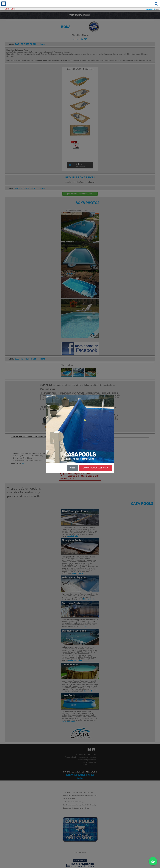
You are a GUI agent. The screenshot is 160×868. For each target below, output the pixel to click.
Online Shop (10, 9)
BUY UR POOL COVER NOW (95, 468)
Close (73, 468)
